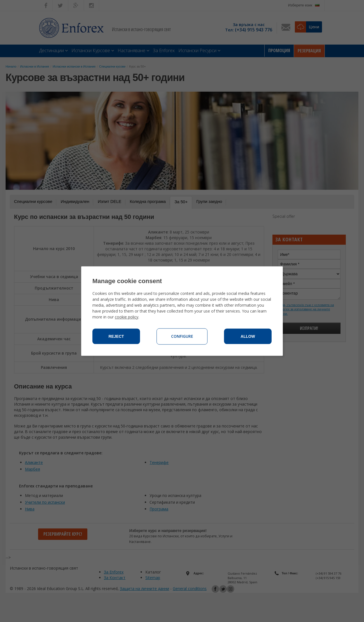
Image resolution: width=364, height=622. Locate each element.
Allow (248, 336)
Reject (116, 336)
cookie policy (127, 317)
